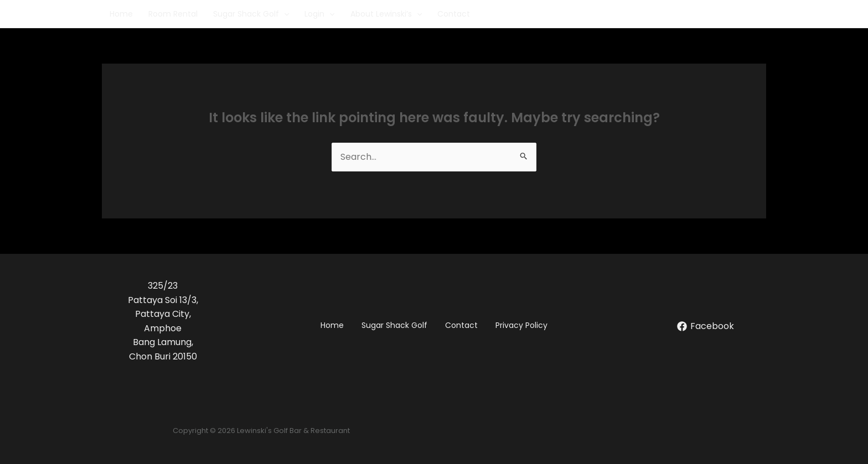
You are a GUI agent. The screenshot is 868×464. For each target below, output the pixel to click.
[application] (284, 14)
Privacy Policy (521, 325)
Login (319, 14)
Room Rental (173, 14)
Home (121, 14)
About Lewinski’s (386, 14)
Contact (454, 14)
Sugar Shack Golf (251, 14)
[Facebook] (705, 326)
